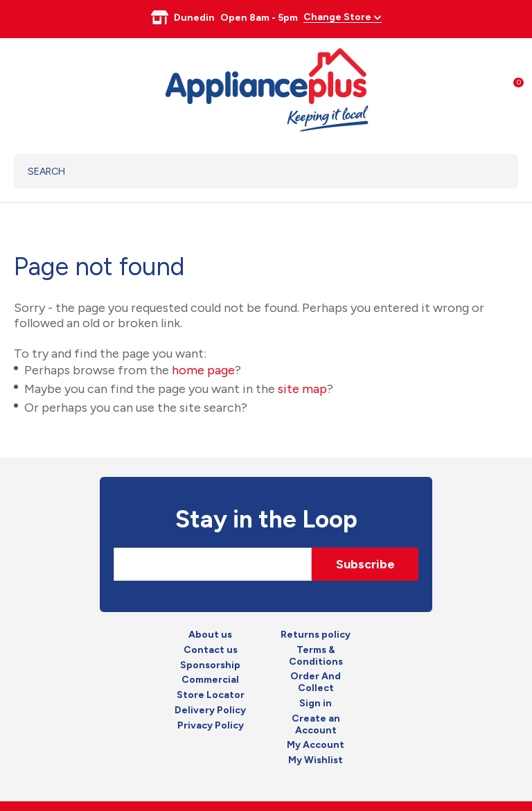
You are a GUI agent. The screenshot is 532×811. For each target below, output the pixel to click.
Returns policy (316, 635)
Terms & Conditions (316, 656)
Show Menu (22, 88)
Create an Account (316, 725)
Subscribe (365, 564)
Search (490, 171)
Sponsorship (210, 665)
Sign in (316, 704)
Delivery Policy (210, 710)
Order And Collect (316, 682)
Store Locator (211, 695)
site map (302, 389)
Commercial (210, 680)
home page (203, 370)
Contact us (211, 650)
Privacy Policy (211, 726)
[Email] (213, 564)
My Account (316, 745)
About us (210, 635)
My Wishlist (316, 760)
